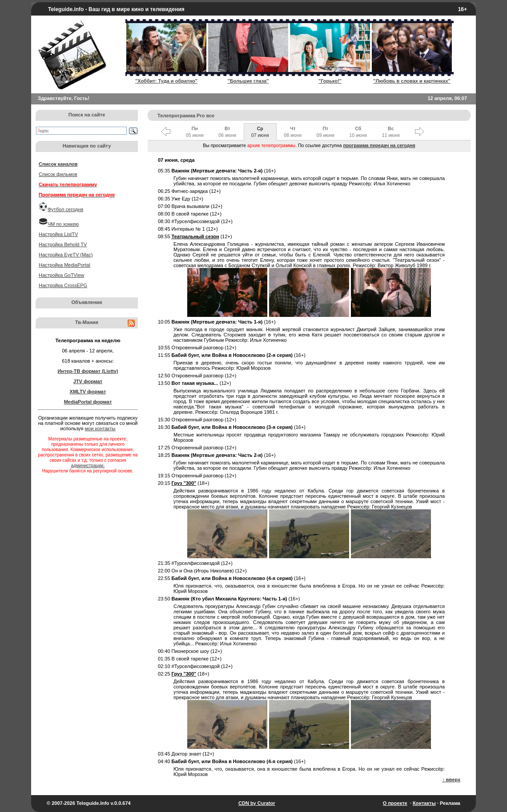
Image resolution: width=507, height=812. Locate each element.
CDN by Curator (257, 803)
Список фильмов (58, 174)
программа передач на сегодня (379, 145)
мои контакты (100, 428)
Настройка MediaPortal (64, 265)
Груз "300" (184, 483)
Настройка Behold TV (63, 244)
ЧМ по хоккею (63, 224)
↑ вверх (451, 780)
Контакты (424, 803)
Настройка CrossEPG (63, 285)
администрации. (88, 466)
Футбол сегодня (65, 209)
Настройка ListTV (58, 234)
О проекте (395, 803)
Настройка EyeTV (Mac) (66, 255)
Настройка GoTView (61, 275)
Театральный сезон (195, 236)
